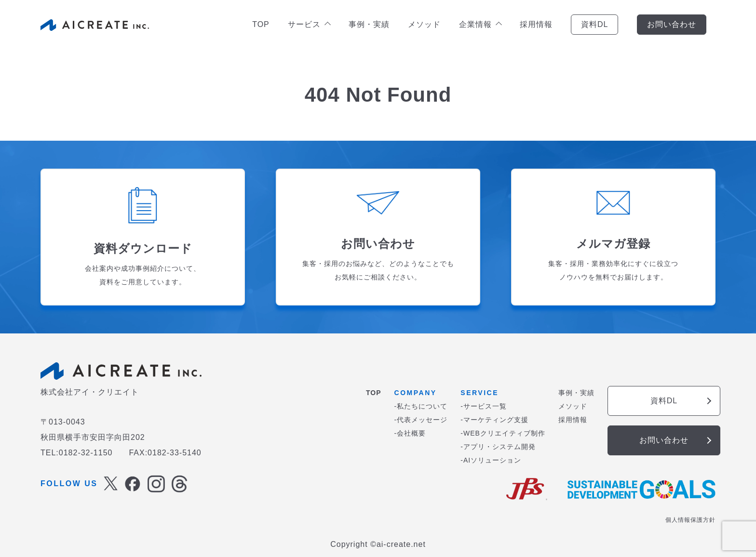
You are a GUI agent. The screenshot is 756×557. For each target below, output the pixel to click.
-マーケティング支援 (494, 420)
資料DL (594, 24)
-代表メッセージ (421, 420)
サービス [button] (309, 24)
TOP (261, 24)
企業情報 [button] (480, 24)
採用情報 (536, 24)
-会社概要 (410, 433)
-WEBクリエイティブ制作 (503, 433)
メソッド (424, 24)
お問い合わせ (672, 24)
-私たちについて (421, 406)
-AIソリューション (491, 460)
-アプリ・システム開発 (498, 447)
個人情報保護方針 (690, 520)
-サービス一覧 (484, 406)
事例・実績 (369, 24)
